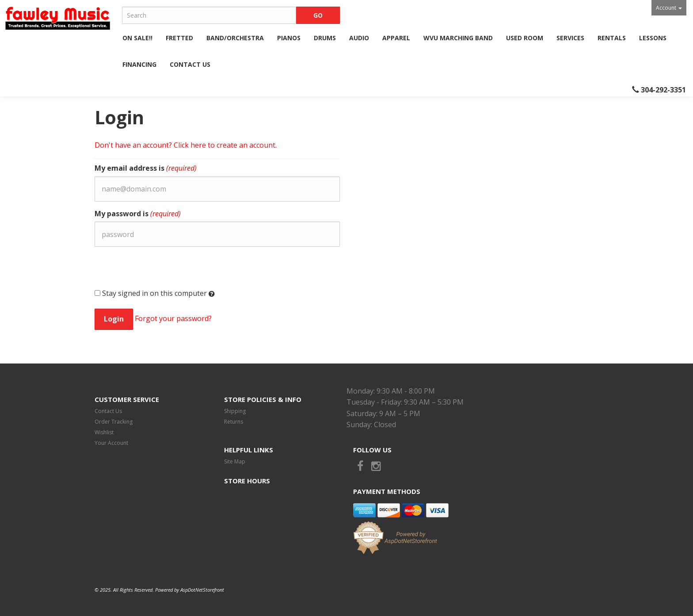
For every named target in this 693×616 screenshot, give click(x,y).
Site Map (235, 461)
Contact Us (190, 64)
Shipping (235, 411)
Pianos (289, 38)
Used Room (525, 38)
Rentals (612, 38)
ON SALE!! (137, 38)
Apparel (396, 38)
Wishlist (104, 432)
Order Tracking (114, 422)
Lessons (653, 38)
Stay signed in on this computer (155, 293)
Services (570, 38)
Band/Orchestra (235, 38)
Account (669, 8)
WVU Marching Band (458, 38)
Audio (359, 38)
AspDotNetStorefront (202, 590)
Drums (325, 38)
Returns (234, 422)
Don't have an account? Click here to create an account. (186, 145)
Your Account (111, 443)
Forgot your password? (173, 318)
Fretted (179, 38)
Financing (139, 64)
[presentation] (162, 271)
